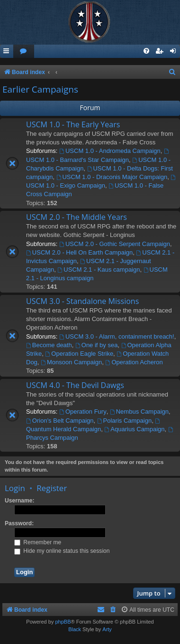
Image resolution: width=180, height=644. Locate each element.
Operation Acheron (134, 362)
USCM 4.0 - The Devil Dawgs (75, 385)
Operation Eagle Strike (79, 354)
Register (52, 488)
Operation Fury (83, 412)
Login (15, 488)
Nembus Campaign (139, 412)
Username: (20, 501)
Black (75, 629)
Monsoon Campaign (71, 362)
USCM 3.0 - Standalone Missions (82, 301)
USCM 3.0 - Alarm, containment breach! (117, 336)
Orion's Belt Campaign (60, 421)
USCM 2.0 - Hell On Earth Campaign (79, 252)
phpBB (63, 622)
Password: (19, 523)
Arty (107, 629)
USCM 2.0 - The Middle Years (76, 217)
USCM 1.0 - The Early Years (73, 124)
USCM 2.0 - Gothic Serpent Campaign (115, 244)
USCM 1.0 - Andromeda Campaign (110, 151)
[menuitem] (24, 52)
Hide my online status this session (62, 551)
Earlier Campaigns (40, 89)
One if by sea (96, 345)
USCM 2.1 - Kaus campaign (99, 270)
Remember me (38, 542)
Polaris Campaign (124, 421)
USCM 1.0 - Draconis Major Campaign (112, 177)
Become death (49, 345)
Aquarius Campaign (134, 429)
